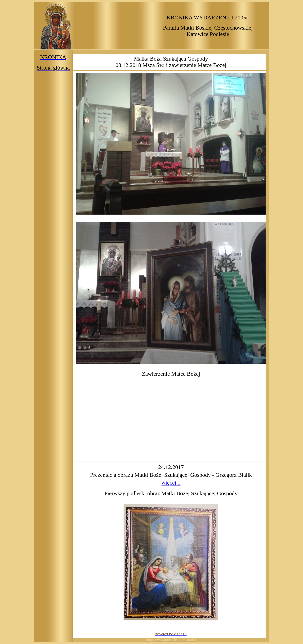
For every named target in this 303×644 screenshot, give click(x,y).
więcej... (171, 483)
